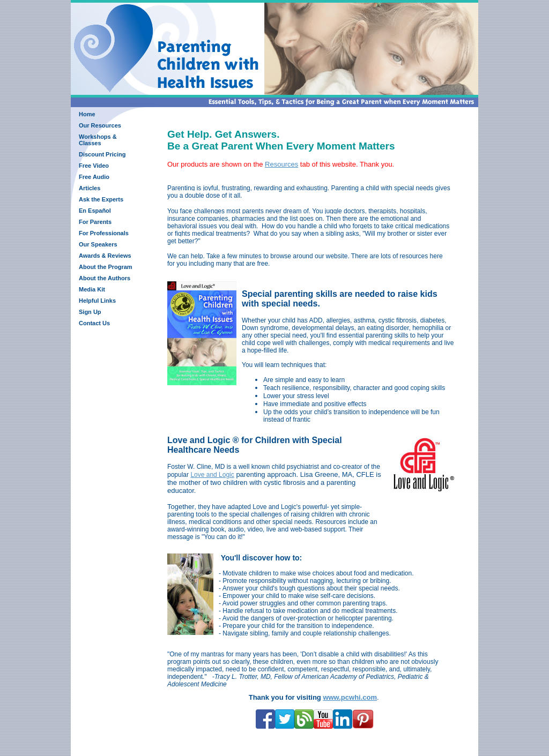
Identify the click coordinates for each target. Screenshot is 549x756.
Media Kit (92, 289)
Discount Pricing (102, 154)
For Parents (95, 222)
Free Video (94, 166)
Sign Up (90, 312)
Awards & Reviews (105, 256)
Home (87, 114)
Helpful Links (97, 301)
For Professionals (104, 233)
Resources (281, 164)
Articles (90, 188)
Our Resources (100, 125)
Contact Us (94, 323)
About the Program (106, 267)
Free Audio (94, 177)
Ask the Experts (101, 199)
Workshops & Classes (98, 140)
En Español (95, 211)
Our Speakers (98, 244)
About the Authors (105, 278)
